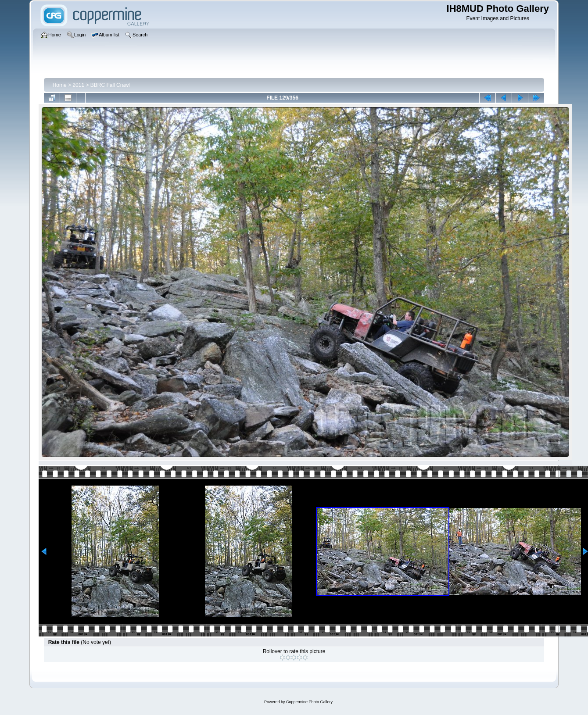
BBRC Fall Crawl (110, 85)
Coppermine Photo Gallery (309, 702)
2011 (78, 85)
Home (60, 85)
